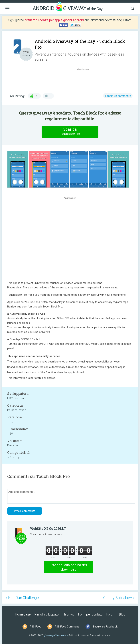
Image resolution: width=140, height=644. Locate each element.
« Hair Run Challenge (22, 598)
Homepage (23, 614)
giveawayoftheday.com (56, 635)
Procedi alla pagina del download (69, 567)
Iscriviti (69, 614)
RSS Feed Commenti (67, 627)
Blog (122, 614)
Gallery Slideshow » (119, 598)
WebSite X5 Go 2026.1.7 (48, 529)
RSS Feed (35, 627)
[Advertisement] (85, 80)
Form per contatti (90, 614)
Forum (111, 614)
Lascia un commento (118, 96)
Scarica (70, 132)
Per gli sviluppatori (47, 614)
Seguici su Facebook (105, 627)
